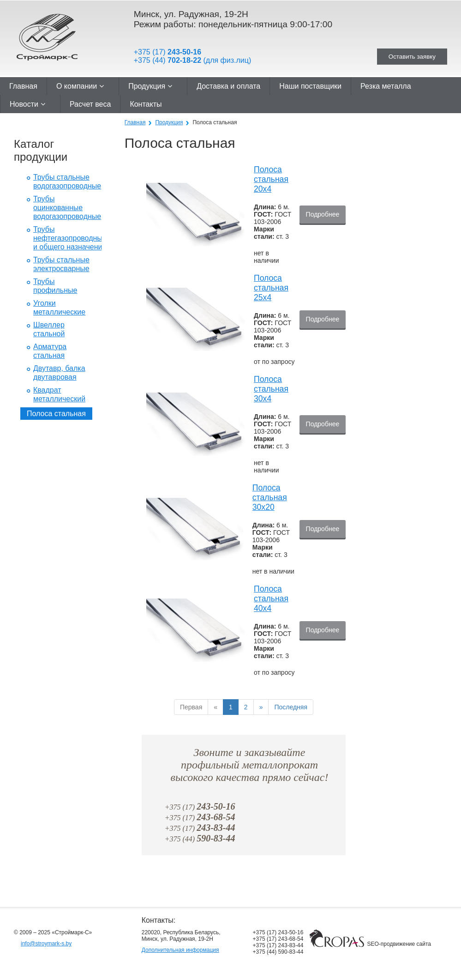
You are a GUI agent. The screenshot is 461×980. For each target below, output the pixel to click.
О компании (80, 86)
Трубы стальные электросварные (61, 264)
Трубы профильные (55, 286)
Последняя (291, 707)
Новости (27, 104)
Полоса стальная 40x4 (271, 599)
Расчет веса (90, 104)
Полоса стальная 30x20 (270, 497)
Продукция (150, 86)
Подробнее (323, 215)
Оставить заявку (412, 57)
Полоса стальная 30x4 (271, 389)
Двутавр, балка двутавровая (59, 373)
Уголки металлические (59, 308)
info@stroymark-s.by (46, 944)
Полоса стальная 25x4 (271, 288)
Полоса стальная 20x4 (271, 179)
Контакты (146, 104)
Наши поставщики (310, 86)
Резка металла (386, 86)
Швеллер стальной (49, 329)
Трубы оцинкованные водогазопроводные (67, 208)
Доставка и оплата (228, 86)
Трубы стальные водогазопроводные (67, 181)
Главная (23, 86)
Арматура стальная (50, 351)
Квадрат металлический (59, 394)
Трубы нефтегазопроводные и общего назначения (70, 238)
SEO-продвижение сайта (399, 944)
